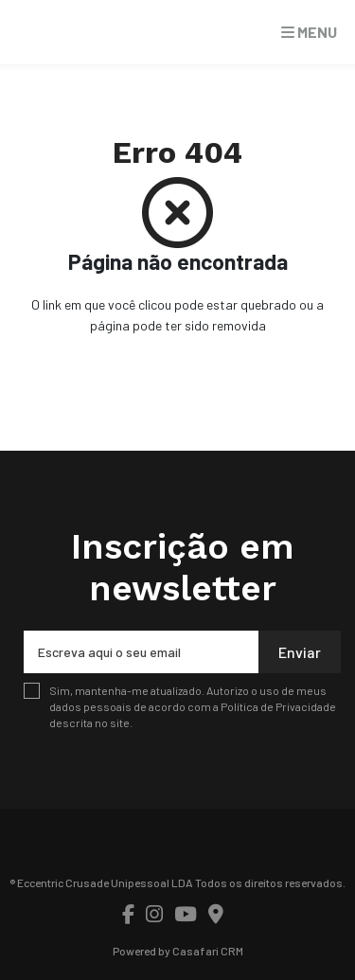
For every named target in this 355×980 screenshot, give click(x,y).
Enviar (300, 652)
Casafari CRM (208, 951)
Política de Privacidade (278, 706)
